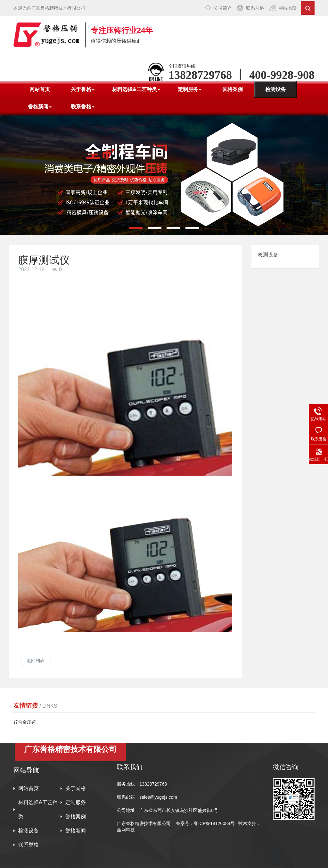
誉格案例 (233, 89)
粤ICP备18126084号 (215, 823)
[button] (136, 228)
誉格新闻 (76, 831)
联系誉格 (255, 8)
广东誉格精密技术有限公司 (144, 823)
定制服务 (76, 802)
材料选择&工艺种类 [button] (136, 89)
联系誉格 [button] (83, 107)
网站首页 (40, 89)
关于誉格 (76, 788)
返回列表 (36, 661)
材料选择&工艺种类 (38, 809)
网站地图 (287, 8)
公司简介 (223, 8)
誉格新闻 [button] (40, 107)
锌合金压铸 (25, 722)
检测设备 (275, 89)
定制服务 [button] (190, 89)
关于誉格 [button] (83, 89)
